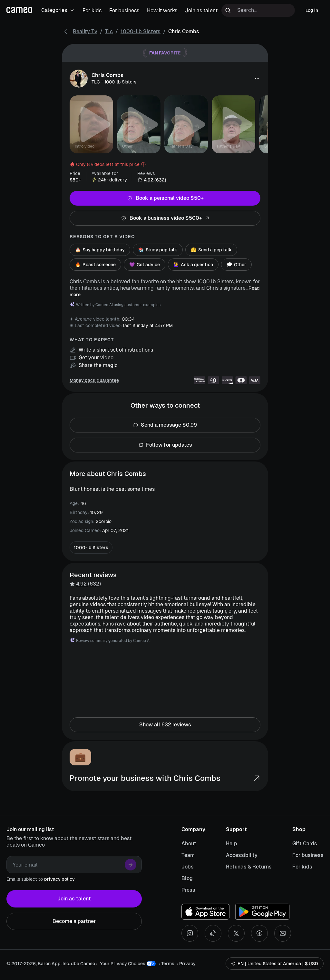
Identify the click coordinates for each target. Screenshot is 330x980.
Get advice (145, 265)
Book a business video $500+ (165, 218)
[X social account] (236, 933)
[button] (257, 79)
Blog (187, 878)
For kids (302, 867)
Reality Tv (85, 31)
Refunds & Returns (249, 867)
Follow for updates (165, 445)
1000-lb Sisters (141, 31)
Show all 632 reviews (165, 725)
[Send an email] (283, 933)
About (189, 844)
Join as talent (74, 899)
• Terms (167, 964)
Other (236, 265)
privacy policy (59, 879)
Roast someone (95, 265)
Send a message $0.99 (165, 425)
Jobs (188, 867)
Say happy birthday (100, 250)
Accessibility (242, 855)
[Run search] (228, 10)
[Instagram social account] (190, 933)
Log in (312, 10)
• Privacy (186, 964)
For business (308, 855)
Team (188, 855)
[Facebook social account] (259, 933)
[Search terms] (258, 10)
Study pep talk (158, 250)
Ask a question (193, 265)
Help (232, 844)
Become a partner (74, 921)
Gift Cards (305, 844)
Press (188, 890)
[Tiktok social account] (213, 933)
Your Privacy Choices (123, 964)
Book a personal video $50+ (165, 198)
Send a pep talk (211, 250)
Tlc (109, 31)
